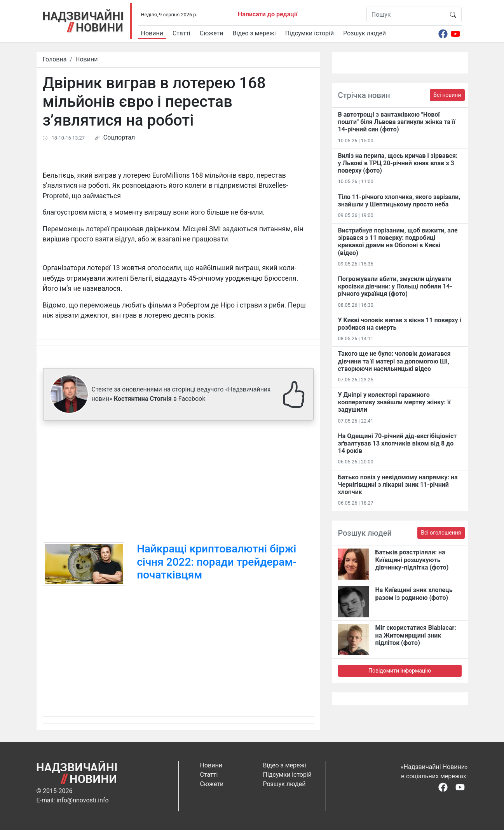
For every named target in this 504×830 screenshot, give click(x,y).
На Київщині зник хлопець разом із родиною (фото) (414, 594)
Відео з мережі (254, 33)
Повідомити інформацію (400, 671)
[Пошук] (406, 14)
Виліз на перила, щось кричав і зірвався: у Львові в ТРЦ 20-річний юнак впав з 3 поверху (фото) (398, 163)
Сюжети (212, 33)
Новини (152, 33)
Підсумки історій (310, 33)
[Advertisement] (178, 481)
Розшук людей (364, 33)
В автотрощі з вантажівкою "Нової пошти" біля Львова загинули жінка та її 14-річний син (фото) (397, 122)
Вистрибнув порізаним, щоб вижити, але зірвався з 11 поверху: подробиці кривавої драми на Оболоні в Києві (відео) (398, 242)
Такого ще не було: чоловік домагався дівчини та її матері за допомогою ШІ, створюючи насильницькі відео (394, 361)
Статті (181, 33)
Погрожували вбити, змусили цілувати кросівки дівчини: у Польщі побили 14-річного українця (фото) (395, 286)
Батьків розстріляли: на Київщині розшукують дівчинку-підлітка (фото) (412, 560)
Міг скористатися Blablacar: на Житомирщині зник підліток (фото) (416, 635)
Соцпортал (119, 137)
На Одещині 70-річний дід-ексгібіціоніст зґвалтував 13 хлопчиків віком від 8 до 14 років (398, 443)
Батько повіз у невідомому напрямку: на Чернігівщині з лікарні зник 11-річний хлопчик (398, 485)
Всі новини (447, 95)
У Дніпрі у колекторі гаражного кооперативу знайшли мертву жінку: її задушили (394, 402)
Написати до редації (268, 14)
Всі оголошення (441, 533)
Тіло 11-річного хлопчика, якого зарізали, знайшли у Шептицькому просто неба (399, 201)
